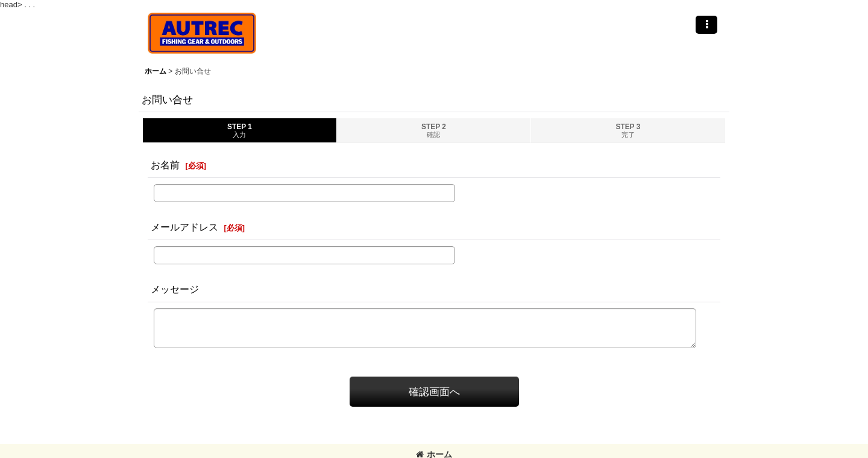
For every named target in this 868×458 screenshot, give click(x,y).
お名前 (165, 165)
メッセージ (175, 289)
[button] (706, 25)
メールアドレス (184, 227)
